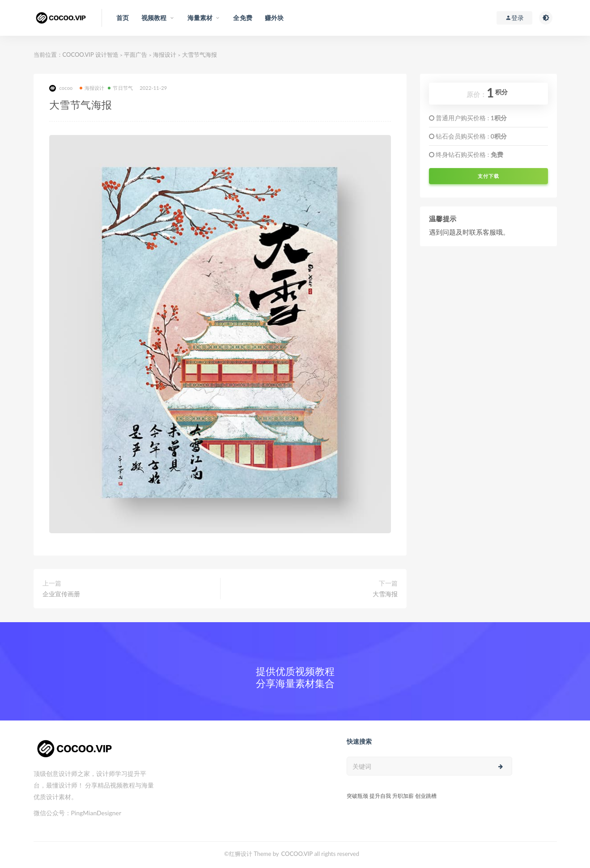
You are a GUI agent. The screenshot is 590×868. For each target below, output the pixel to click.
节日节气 (120, 88)
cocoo (61, 88)
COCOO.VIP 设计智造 (91, 55)
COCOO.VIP (297, 854)
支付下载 (488, 176)
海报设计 (165, 55)
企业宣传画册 (61, 594)
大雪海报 (385, 594)
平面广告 (136, 55)
